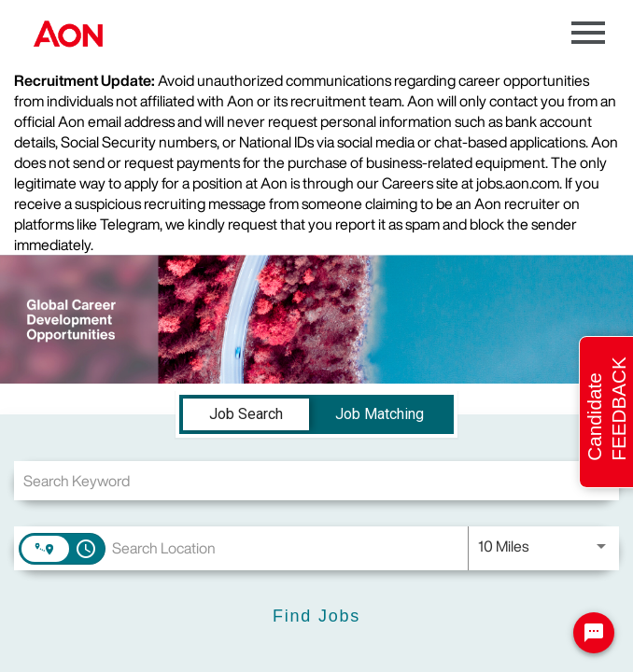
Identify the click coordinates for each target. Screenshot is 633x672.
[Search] (316, 616)
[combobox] (316, 480)
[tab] (246, 414)
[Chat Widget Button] (594, 633)
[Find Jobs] (316, 616)
